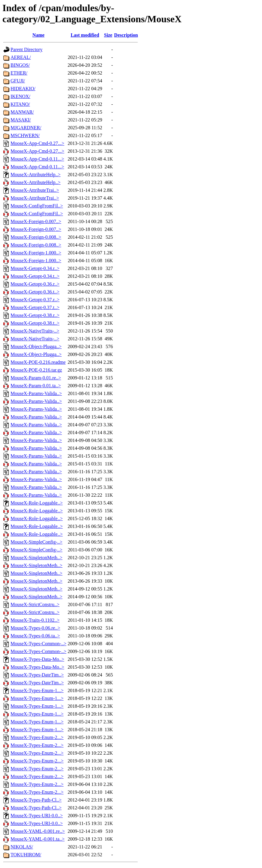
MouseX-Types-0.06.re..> (35, 628)
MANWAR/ (22, 112)
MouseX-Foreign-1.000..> (36, 253)
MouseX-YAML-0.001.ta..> (38, 839)
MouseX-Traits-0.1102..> (35, 620)
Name (39, 35)
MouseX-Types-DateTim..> (37, 675)
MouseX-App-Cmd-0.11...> (37, 159)
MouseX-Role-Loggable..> (37, 503)
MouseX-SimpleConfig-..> (37, 542)
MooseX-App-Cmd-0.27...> (37, 143)
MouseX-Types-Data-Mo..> (37, 659)
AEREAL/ (21, 57)
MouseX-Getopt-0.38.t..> (35, 323)
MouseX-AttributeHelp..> (35, 175)
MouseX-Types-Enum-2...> (37, 737)
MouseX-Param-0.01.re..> (36, 378)
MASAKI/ (21, 120)
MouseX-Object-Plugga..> (36, 347)
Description (126, 35)
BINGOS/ (20, 65)
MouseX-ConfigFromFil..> (37, 206)
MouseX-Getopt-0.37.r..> (35, 300)
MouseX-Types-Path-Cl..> (36, 800)
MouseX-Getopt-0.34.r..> (35, 268)
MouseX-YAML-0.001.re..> (38, 831)
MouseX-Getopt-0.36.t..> (35, 292)
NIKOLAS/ (22, 847)
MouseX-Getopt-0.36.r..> (35, 284)
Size (108, 35)
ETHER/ (19, 73)
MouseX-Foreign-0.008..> (36, 237)
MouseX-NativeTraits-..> (35, 331)
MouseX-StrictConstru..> (35, 604)
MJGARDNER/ (26, 128)
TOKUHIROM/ (26, 855)
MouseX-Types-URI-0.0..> (37, 816)
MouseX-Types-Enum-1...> (37, 690)
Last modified (85, 35)
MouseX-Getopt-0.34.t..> (35, 276)
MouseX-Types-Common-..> (39, 644)
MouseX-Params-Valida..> (36, 393)
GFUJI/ (18, 81)
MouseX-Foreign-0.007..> (36, 221)
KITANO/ (20, 104)
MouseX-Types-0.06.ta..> (35, 636)
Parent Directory (26, 49)
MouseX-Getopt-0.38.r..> (35, 315)
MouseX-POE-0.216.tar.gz (36, 370)
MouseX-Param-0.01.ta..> (36, 386)
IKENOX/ (20, 96)
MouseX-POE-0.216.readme (38, 362)
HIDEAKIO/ (23, 89)
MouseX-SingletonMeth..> (37, 558)
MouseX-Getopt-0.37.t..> (35, 307)
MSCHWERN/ (25, 135)
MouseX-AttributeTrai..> (35, 190)
